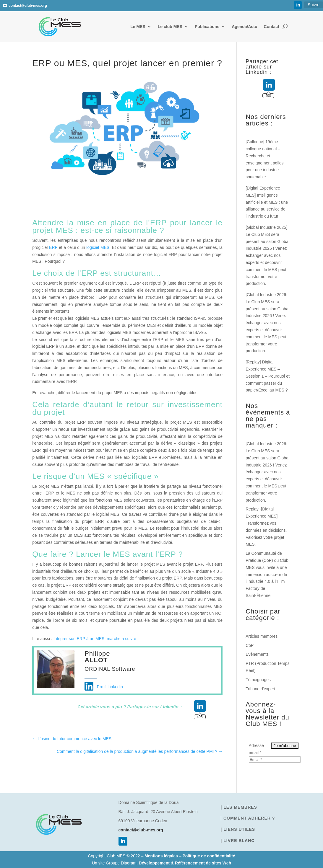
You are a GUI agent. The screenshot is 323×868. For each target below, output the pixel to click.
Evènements (257, 654)
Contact (272, 27)
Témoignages (258, 680)
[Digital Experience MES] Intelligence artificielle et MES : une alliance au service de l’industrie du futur (267, 202)
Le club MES (170, 27)
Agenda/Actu (244, 27)
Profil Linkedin (104, 687)
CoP (250, 645)
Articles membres (262, 636)
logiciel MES (98, 247)
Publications (207, 27)
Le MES (138, 27)
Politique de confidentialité (209, 856)
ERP (53, 247)
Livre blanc (239, 841)
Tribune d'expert (260, 689)
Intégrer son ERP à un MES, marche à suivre (95, 639)
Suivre (314, 5)
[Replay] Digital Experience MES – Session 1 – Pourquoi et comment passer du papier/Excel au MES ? (268, 376)
